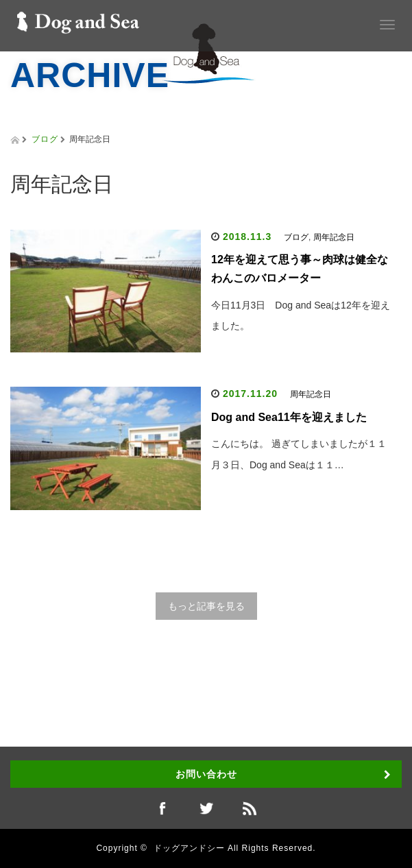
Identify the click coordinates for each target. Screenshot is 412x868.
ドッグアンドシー (189, 848)
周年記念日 (334, 237)
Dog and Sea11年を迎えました (289, 417)
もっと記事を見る (206, 606)
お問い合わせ (206, 774)
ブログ (45, 139)
